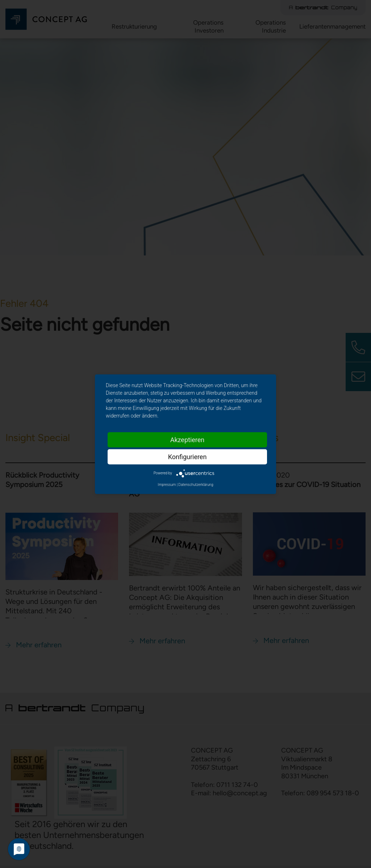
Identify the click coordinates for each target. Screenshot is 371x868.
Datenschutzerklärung (196, 484)
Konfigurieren (187, 456)
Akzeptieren (187, 439)
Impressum (167, 484)
